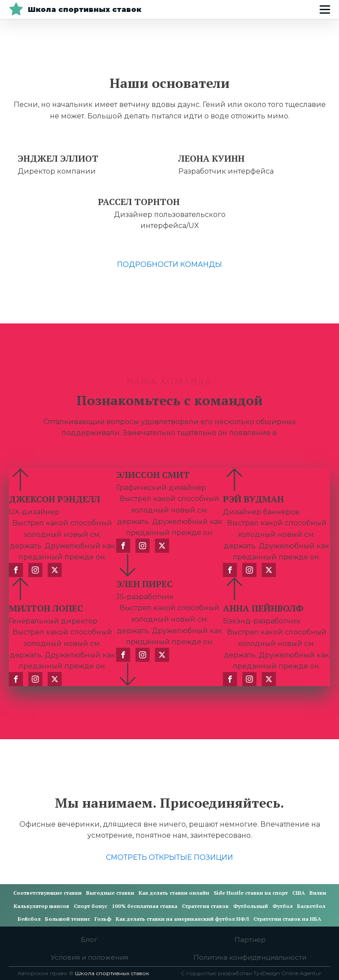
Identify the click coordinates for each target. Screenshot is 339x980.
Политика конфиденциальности (250, 957)
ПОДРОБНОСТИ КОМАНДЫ (169, 264)
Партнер (250, 940)
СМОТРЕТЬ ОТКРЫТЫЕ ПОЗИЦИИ (169, 857)
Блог (89, 940)
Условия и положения (89, 957)
